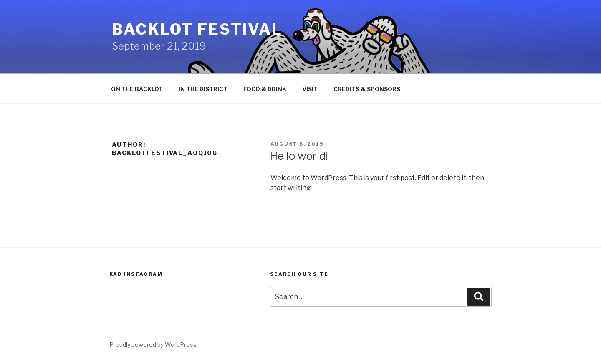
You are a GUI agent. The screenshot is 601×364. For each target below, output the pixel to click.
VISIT (310, 89)
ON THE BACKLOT (137, 89)
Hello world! (299, 156)
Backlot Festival (197, 29)
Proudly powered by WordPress (153, 345)
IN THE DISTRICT (203, 89)
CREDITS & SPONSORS (367, 89)
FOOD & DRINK (265, 89)
